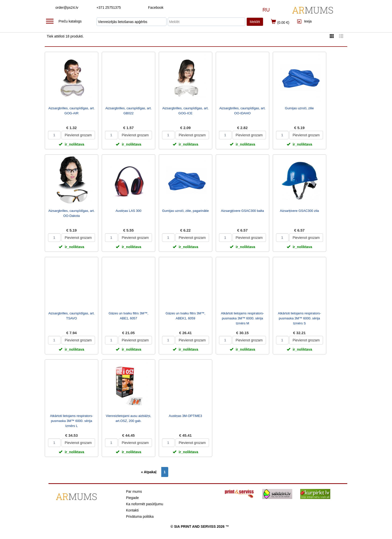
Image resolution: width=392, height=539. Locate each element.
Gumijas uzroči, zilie (299, 108)
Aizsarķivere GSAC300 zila (299, 211)
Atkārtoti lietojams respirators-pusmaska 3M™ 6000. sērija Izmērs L (71, 421)
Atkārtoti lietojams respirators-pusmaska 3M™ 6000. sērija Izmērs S (299, 318)
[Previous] (150, 472)
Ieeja (304, 21)
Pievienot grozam (78, 135)
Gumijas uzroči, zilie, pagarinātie (185, 211)
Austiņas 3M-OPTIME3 (185, 416)
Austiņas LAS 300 (128, 211)
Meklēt (255, 22)
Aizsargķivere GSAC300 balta (242, 211)
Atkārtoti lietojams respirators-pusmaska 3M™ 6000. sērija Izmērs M (242, 318)
